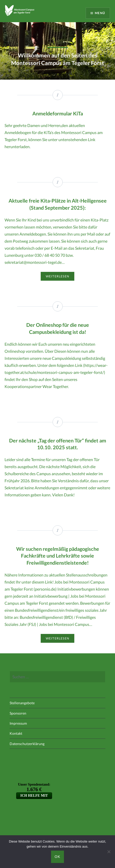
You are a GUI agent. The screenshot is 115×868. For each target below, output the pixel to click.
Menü (100, 13)
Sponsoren (18, 713)
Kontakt (16, 733)
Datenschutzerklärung (27, 744)
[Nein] (109, 852)
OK (57, 857)
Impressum (18, 723)
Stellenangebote (22, 703)
